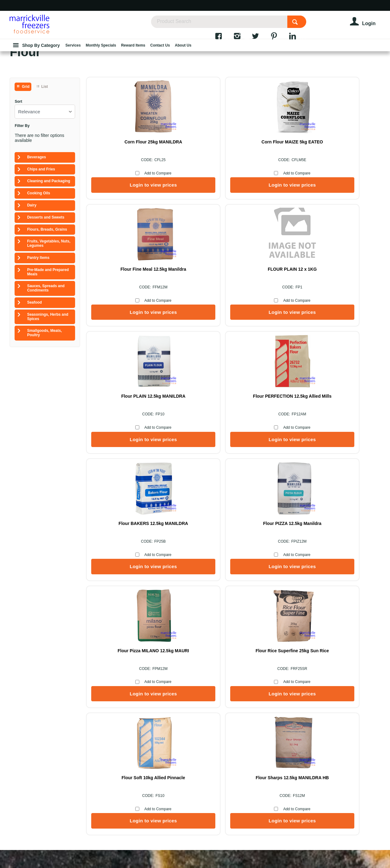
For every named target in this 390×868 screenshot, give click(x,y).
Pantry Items (38, 298)
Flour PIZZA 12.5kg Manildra (223, 437)
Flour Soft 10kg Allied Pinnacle (223, 565)
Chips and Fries (41, 210)
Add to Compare (135, 214)
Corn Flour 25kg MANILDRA (130, 182)
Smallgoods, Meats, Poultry (44, 373)
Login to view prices (130, 225)
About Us (162, 701)
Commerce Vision (190, 847)
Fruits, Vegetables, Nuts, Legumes (49, 284)
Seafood (34, 343)
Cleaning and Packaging (49, 221)
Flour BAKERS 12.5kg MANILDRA (130, 437)
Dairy (32, 246)
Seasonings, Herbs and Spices (48, 357)
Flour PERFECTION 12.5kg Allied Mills (315, 310)
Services (228, 701)
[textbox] (234, 25)
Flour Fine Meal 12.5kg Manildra (316, 182)
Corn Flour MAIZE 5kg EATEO (223, 182)
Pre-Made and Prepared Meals (48, 312)
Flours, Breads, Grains (47, 270)
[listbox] (45, 152)
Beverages (36, 197)
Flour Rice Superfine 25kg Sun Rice (130, 565)
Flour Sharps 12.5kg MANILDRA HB (316, 565)
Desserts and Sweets (46, 258)
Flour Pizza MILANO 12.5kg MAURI (315, 437)
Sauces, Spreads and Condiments (46, 328)
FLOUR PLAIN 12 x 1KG (130, 310)
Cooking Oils (38, 233)
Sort (18, 142)
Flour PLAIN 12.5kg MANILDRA (223, 310)
